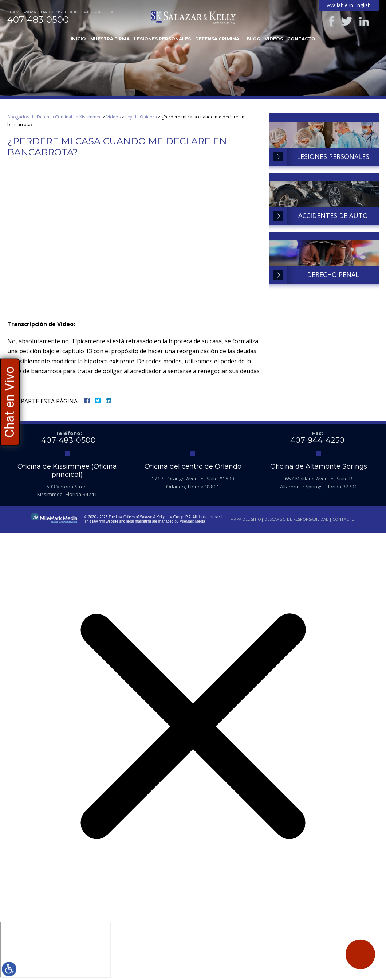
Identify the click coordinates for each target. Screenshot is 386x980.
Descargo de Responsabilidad (297, 519)
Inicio (78, 39)
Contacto (301, 39)
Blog (253, 39)
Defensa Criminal (219, 39)
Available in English (349, 5)
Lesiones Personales (162, 39)
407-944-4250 (317, 440)
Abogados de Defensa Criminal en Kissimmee (54, 117)
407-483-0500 (38, 20)
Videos (274, 39)
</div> (55, 950)
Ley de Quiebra (141, 117)
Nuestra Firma (110, 39)
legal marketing (139, 521)
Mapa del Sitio (246, 519)
